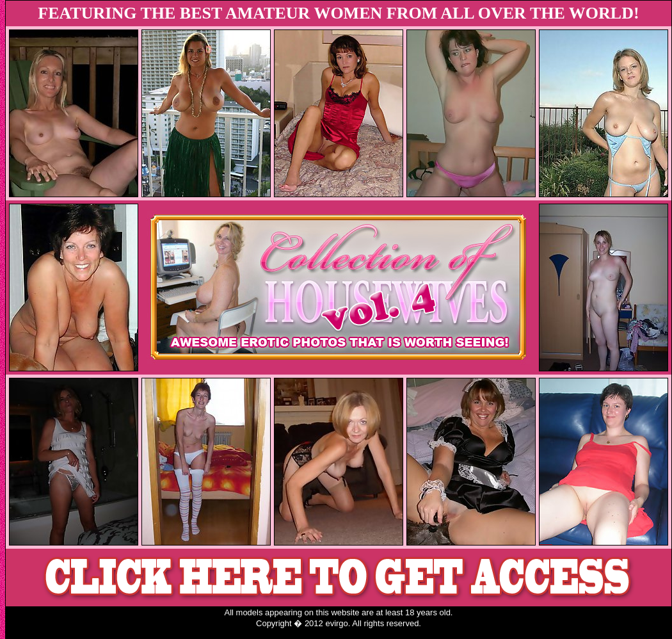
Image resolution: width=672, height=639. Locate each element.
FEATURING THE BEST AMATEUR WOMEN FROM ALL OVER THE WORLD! (338, 13)
